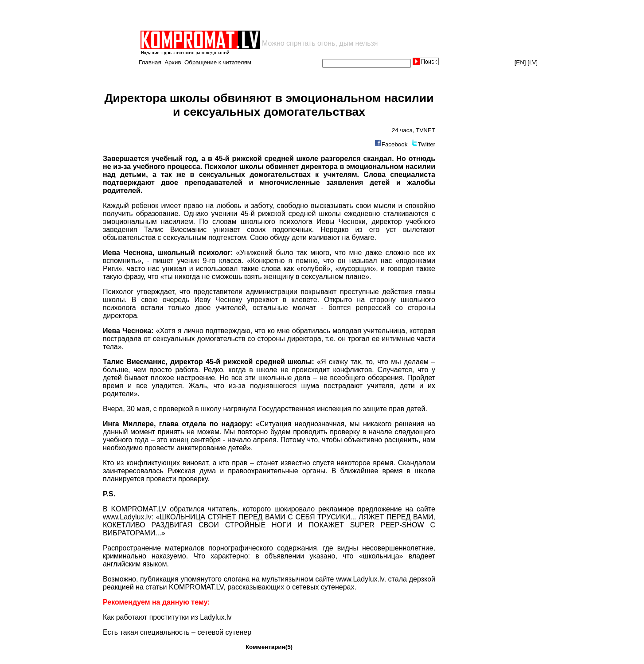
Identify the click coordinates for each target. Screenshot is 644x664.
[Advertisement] (243, 15)
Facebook (395, 144)
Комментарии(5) (269, 647)
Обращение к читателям (218, 62)
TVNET (425, 130)
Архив (173, 62)
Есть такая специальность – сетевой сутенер (177, 632)
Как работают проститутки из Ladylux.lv (167, 617)
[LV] (533, 62)
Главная (150, 62)
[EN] (520, 62)
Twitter (427, 144)
